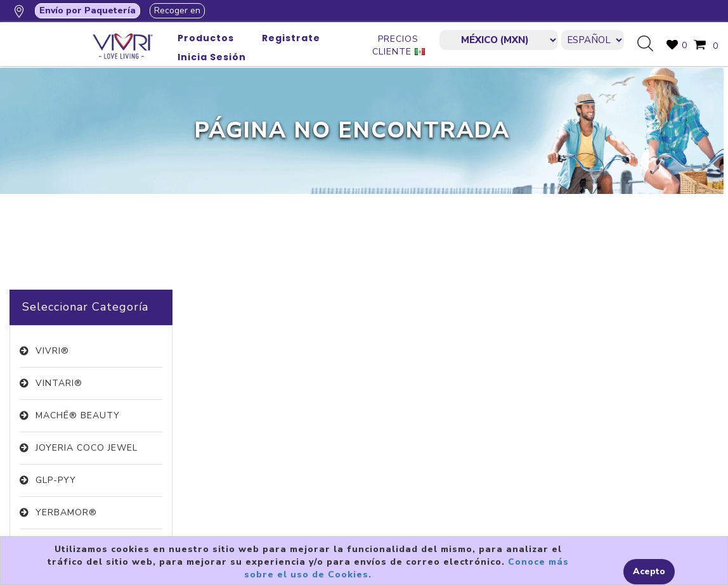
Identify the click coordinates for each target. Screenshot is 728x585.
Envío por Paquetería (88, 10)
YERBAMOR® (66, 512)
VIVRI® (52, 351)
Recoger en (177, 10)
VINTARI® (59, 383)
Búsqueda (650, 44)
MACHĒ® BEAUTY (78, 415)
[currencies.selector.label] (499, 40)
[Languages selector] (593, 40)
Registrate (291, 38)
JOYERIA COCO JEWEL (87, 448)
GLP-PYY (56, 480)
